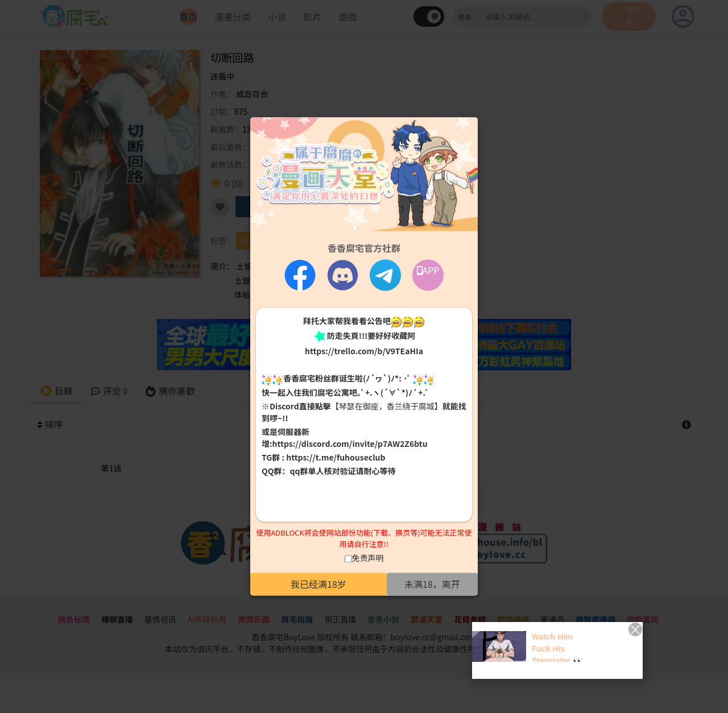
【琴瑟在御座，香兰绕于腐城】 (387, 406)
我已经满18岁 (318, 585)
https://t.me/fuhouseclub (336, 457)
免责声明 (368, 558)
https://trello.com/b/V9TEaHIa (364, 351)
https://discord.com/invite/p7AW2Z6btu (350, 443)
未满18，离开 (432, 585)
